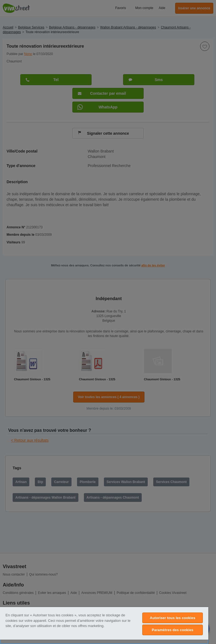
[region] (104, 626)
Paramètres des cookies (173, 630)
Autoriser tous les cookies (173, 618)
